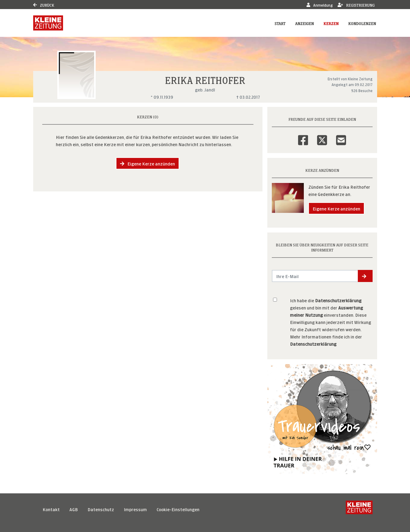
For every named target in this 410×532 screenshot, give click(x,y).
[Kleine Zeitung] (359, 509)
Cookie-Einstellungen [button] (178, 509)
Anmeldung (320, 5)
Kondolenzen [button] (362, 23)
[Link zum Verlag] (48, 23)
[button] (365, 276)
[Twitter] (322, 136)
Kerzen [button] (331, 23)
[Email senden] (315, 276)
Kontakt (51, 509)
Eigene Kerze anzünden (148, 163)
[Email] (341, 136)
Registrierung (356, 5)
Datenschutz (101, 509)
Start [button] (280, 23)
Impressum (135, 509)
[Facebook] (303, 136)
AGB (74, 509)
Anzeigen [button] (304, 23)
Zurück (44, 5)
